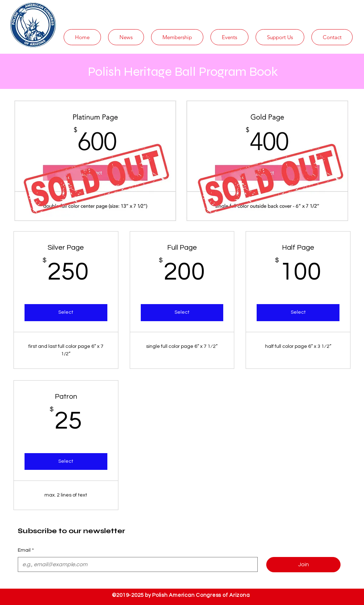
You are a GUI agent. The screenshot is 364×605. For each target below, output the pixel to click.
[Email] (136, 564)
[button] (126, 37)
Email (26, 551)
